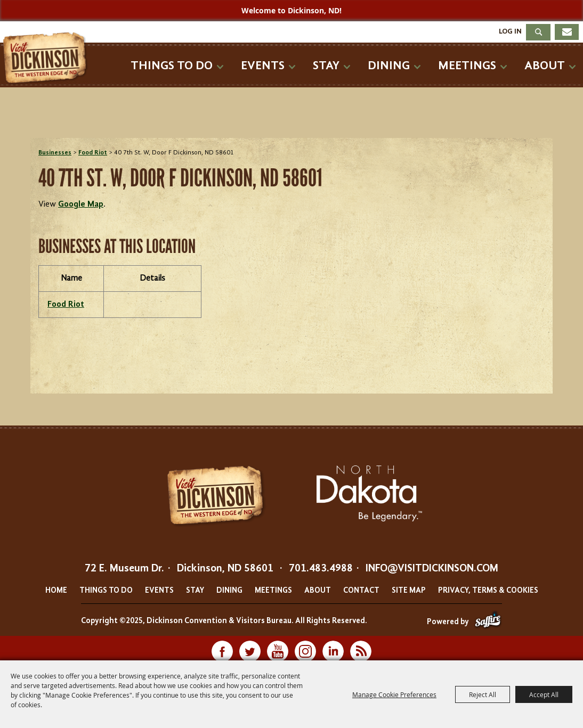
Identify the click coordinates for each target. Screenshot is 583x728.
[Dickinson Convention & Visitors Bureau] (48, 59)
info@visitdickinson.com (432, 569)
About (545, 66)
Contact (361, 591)
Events (263, 66)
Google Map (81, 205)
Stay (326, 66)
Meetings (467, 66)
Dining (389, 66)
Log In (510, 31)
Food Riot (93, 153)
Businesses (55, 153)
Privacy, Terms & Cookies (488, 591)
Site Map (409, 591)
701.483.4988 (321, 569)
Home (56, 591)
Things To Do (172, 66)
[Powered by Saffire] (488, 622)
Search (538, 32)
